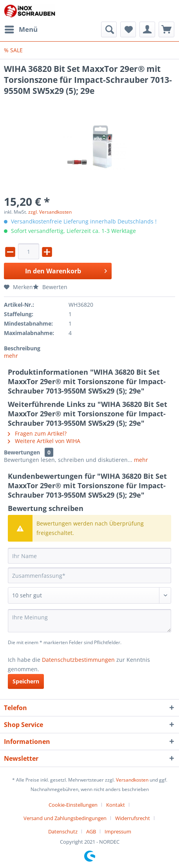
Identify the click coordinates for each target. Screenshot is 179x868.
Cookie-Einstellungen (73, 805)
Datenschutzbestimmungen (78, 660)
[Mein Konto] (147, 29)
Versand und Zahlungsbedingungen (65, 818)
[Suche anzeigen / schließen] (109, 29)
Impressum (118, 831)
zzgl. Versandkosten (50, 212)
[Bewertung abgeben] (89, 595)
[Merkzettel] (128, 29)
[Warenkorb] (166, 29)
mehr (11, 356)
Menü (21, 28)
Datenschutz (63, 831)
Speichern (26, 681)
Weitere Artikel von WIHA (44, 441)
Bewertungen (22, 452)
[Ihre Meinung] (89, 621)
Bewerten (50, 287)
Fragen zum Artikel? (37, 433)
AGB (91, 831)
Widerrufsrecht (133, 818)
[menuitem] (21, 29)
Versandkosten (132, 780)
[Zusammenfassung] (89, 575)
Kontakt (116, 805)
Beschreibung (22, 348)
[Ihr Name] (89, 556)
